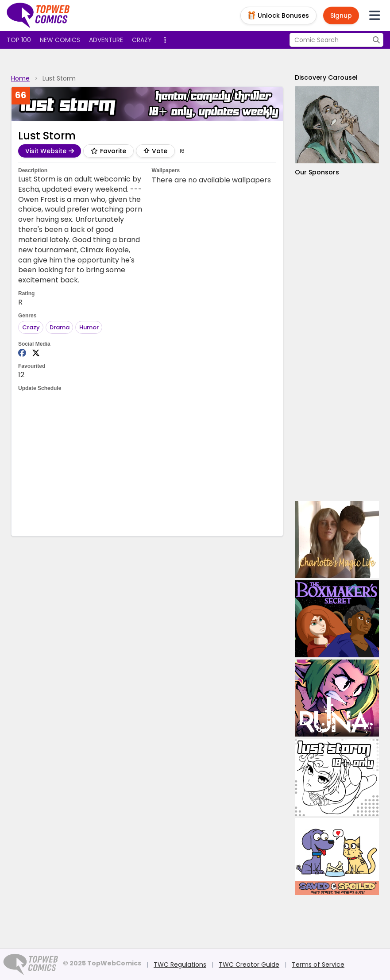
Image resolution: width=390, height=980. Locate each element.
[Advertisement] (179, 463)
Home (20, 78)
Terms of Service (318, 965)
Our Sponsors (317, 172)
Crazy (142, 40)
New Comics (60, 40)
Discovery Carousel (326, 77)
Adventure (106, 40)
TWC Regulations (180, 965)
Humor (89, 327)
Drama (60, 327)
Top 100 (19, 40)
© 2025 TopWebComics (102, 963)
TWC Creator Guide (249, 965)
